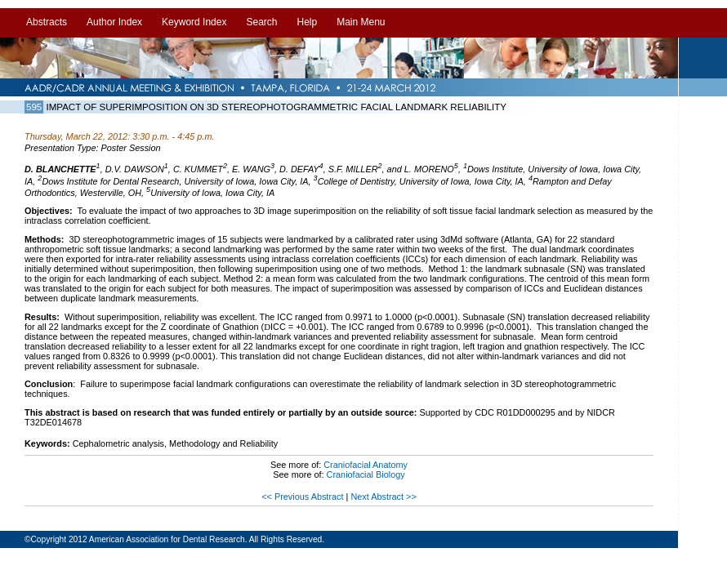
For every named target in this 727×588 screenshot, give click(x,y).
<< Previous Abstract (303, 497)
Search (261, 22)
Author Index (114, 22)
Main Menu (361, 22)
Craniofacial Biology (366, 474)
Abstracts (47, 22)
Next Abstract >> (383, 497)
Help (307, 22)
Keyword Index (194, 22)
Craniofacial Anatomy (366, 465)
